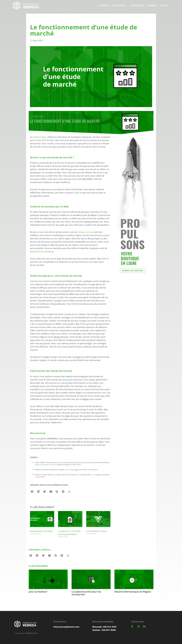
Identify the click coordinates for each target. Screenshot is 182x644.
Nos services (119, 5)
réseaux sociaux (86, 232)
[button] (32, 492)
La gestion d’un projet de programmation (69, 533)
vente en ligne (40, 137)
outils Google (69, 470)
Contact (165, 5)
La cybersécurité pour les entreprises (86, 593)
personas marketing (44, 251)
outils (94, 475)
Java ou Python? (38, 592)
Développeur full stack (41, 531)
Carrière (152, 5)
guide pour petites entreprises (46, 465)
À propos (104, 5)
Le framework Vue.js (96, 531)
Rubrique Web (137, 5)
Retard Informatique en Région (133, 592)
